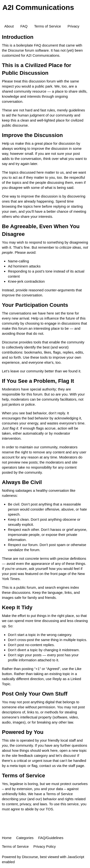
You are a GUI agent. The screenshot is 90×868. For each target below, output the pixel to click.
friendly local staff (62, 740)
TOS (49, 809)
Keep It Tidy (17, 607)
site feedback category (30, 755)
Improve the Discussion (32, 135)
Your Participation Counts (35, 305)
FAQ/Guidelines (51, 838)
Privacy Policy (45, 846)
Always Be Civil (22, 482)
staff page (76, 766)
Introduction (18, 37)
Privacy (73, 26)
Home (7, 838)
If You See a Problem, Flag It (38, 381)
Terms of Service (48, 26)
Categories (25, 838)
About (9, 26)
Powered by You (23, 732)
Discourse (30, 857)
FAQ (24, 26)
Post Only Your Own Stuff (35, 694)
